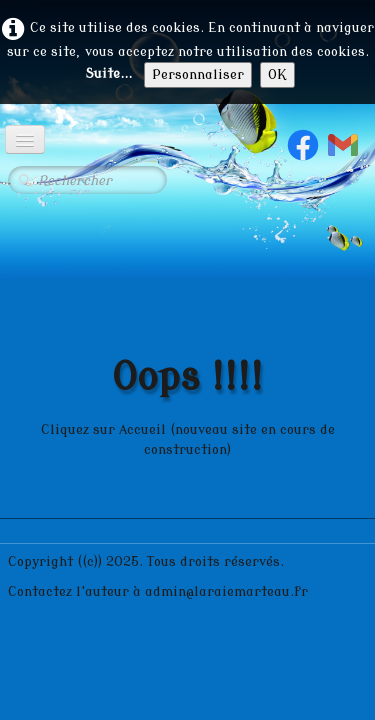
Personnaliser (198, 74)
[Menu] (25, 139)
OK (277, 74)
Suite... (108, 73)
